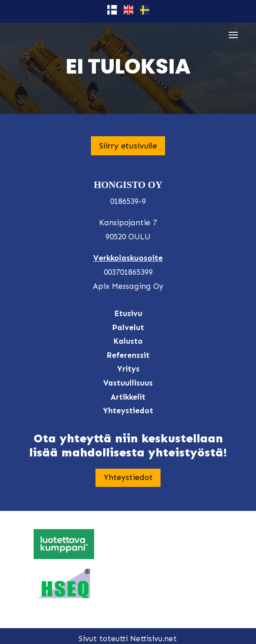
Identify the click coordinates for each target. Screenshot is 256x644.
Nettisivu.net (153, 639)
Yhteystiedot (128, 478)
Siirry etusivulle (128, 146)
